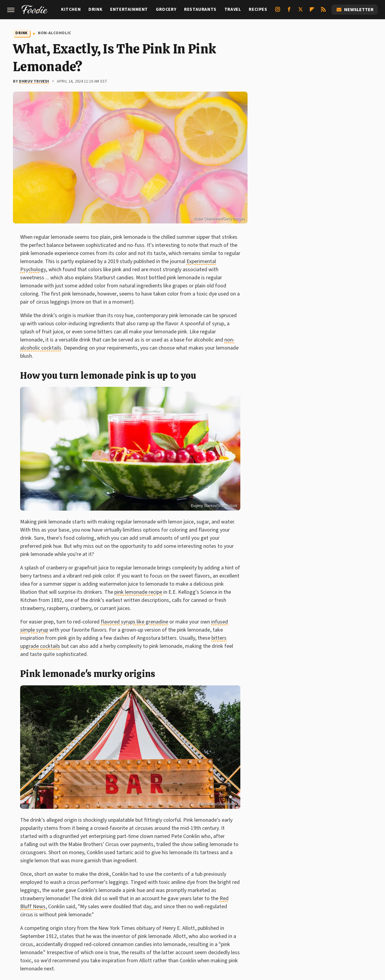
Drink (95, 9)
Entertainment (129, 9)
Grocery (166, 9)
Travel (233, 9)
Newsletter (355, 10)
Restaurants (200, 9)
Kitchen (71, 9)
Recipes (258, 9)
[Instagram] (278, 12)
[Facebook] (289, 12)
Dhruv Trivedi (34, 81)
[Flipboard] (312, 12)
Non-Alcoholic (55, 33)
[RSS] (323, 12)
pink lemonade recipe (138, 592)
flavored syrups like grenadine (134, 622)
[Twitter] (300, 12)
